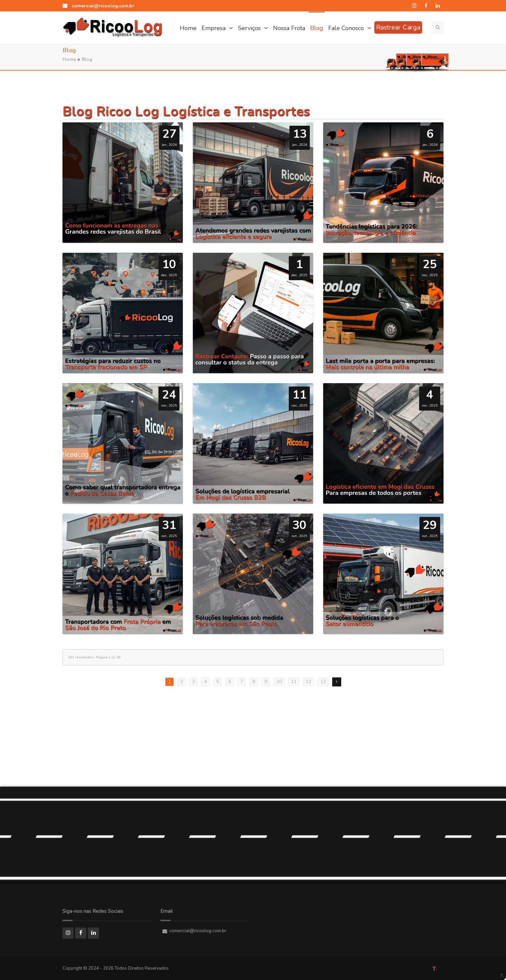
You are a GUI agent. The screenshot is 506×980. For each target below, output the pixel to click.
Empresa (217, 28)
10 (279, 682)
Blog (317, 28)
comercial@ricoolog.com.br (98, 6)
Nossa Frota (289, 28)
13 (323, 682)
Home (188, 28)
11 (294, 682)
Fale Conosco (350, 28)
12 (308, 682)
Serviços (253, 28)
